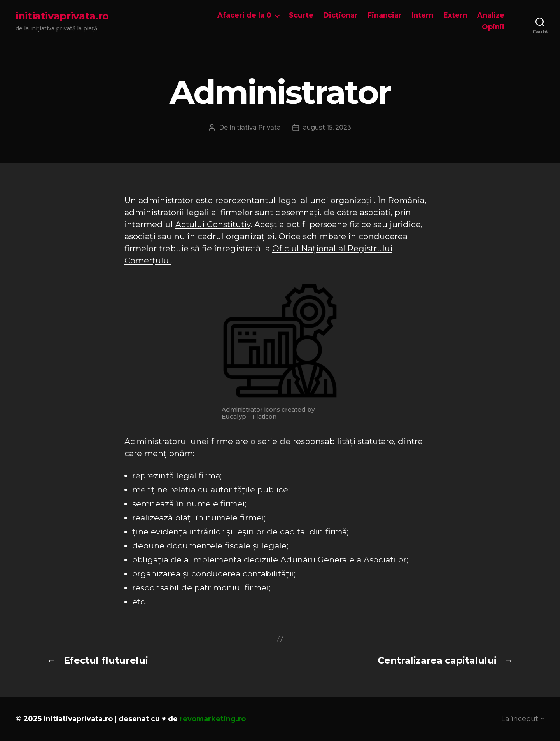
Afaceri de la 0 (244, 15)
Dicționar (340, 15)
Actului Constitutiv (213, 224)
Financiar (385, 15)
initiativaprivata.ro (62, 16)
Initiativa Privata (255, 127)
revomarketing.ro (213, 719)
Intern (423, 15)
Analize (491, 15)
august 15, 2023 (327, 127)
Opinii (493, 27)
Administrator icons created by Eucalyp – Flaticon (268, 413)
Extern (455, 15)
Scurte (301, 15)
